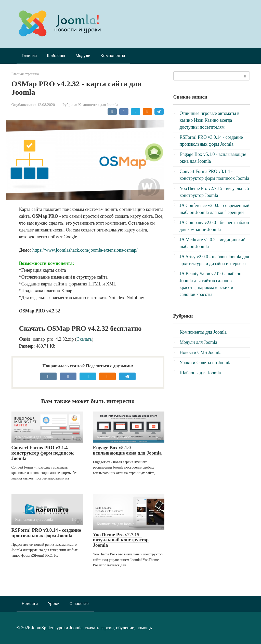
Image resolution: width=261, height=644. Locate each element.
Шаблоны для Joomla (200, 373)
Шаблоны (56, 56)
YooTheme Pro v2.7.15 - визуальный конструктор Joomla (121, 540)
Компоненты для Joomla (98, 105)
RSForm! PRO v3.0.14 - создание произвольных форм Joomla (46, 533)
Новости (30, 604)
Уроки (54, 604)
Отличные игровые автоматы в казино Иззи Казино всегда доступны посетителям (210, 120)
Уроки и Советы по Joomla (206, 363)
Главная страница (25, 74)
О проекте (79, 604)
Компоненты (113, 56)
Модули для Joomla (198, 342)
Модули (83, 56)
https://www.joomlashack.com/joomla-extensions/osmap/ (85, 250)
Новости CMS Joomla (201, 352)
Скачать (84, 339)
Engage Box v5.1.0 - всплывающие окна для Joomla (127, 450)
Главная (29, 56)
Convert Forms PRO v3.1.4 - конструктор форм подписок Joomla (43, 453)
